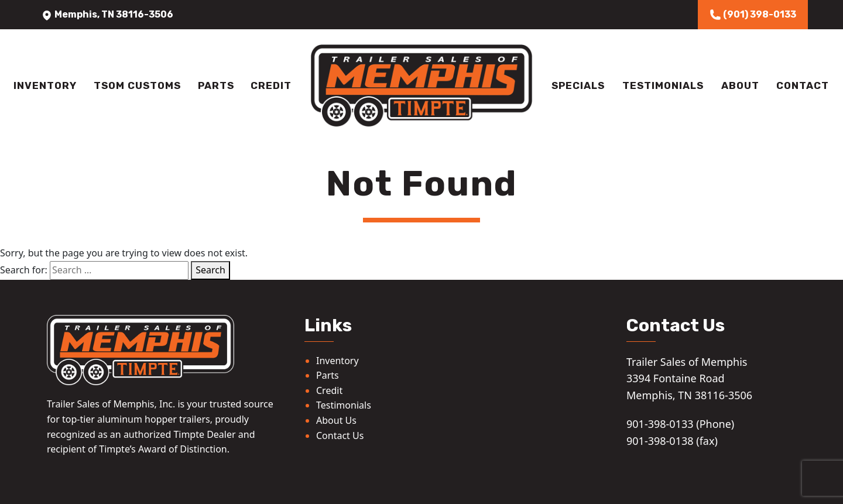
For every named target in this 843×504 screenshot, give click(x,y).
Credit (271, 85)
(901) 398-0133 (753, 15)
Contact (803, 85)
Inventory (45, 85)
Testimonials (663, 85)
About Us (336, 420)
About (740, 85)
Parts (216, 85)
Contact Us (340, 436)
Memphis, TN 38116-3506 (107, 14)
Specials (578, 85)
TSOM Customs (137, 85)
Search (210, 270)
